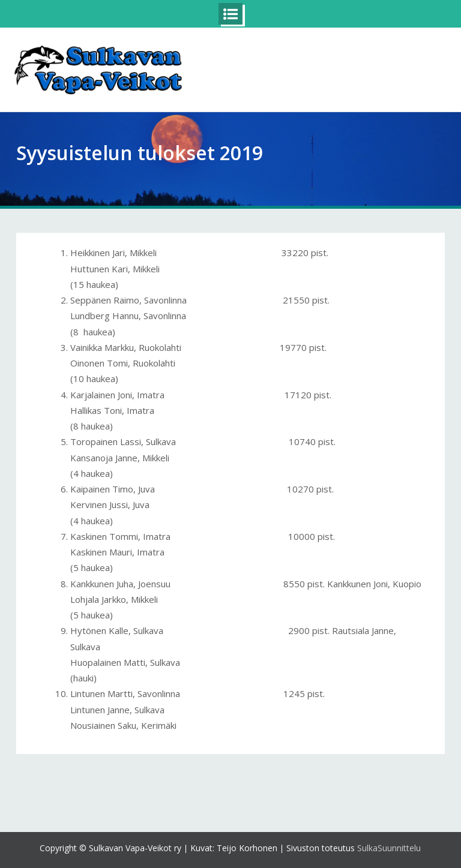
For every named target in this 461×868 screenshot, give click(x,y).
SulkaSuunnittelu (389, 848)
